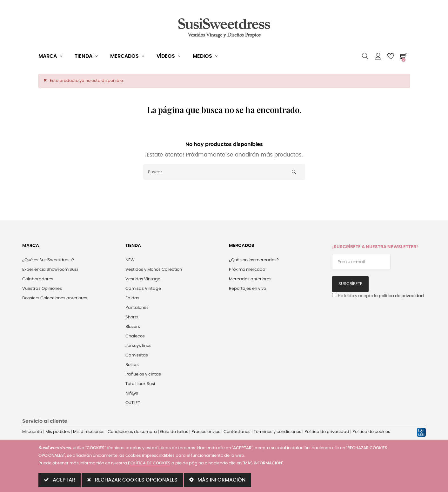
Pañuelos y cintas (143, 374)
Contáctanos (237, 432)
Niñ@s (132, 393)
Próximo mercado (247, 270)
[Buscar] (224, 172)
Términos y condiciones (277, 432)
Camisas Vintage (143, 289)
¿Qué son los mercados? (254, 260)
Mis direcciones (89, 432)
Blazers (133, 327)
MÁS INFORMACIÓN (217, 480)
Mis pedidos (58, 432)
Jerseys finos (138, 346)
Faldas (132, 298)
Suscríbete (350, 284)
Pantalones (137, 308)
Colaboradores (38, 279)
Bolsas (132, 365)
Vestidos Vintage (143, 279)
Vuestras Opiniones (42, 289)
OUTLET (133, 403)
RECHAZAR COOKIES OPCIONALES (132, 480)
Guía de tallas (174, 432)
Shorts (132, 317)
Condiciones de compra (132, 432)
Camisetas (137, 355)
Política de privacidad (327, 432)
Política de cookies (371, 432)
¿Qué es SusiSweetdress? (48, 260)
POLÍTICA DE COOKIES (149, 463)
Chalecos (135, 336)
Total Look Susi (140, 384)
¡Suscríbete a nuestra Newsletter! (375, 247)
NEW (130, 260)
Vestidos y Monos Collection (154, 270)
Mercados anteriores (250, 279)
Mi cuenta (32, 432)
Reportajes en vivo (247, 289)
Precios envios (206, 432)
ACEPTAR (60, 480)
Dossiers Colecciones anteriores (55, 298)
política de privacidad (401, 296)
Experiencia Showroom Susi (50, 270)
